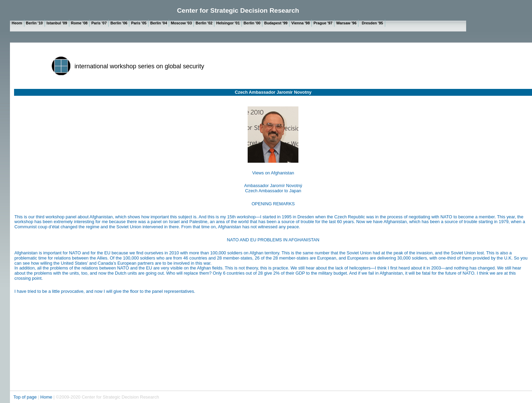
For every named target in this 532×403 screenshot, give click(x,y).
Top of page (26, 397)
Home (46, 397)
